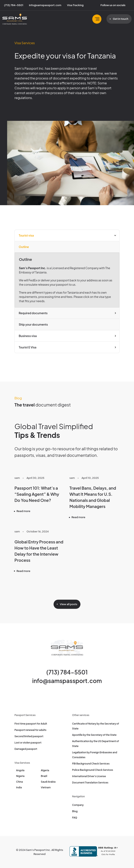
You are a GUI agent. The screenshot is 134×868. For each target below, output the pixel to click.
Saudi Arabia (48, 782)
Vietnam (46, 787)
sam (17, 478)
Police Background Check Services (93, 770)
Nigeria (20, 776)
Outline (24, 247)
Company (78, 805)
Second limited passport (29, 736)
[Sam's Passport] (15, 19)
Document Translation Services (90, 783)
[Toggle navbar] (97, 19)
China (19, 782)
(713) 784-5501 (67, 672)
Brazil (44, 776)
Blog (75, 811)
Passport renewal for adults (30, 730)
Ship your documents (33, 324)
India (19, 787)
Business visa (28, 336)
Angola (20, 770)
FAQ (75, 818)
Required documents (33, 313)
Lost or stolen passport (28, 743)
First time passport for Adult (31, 724)
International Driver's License (89, 776)
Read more (23, 511)
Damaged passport (26, 749)
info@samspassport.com (67, 681)
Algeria (45, 770)
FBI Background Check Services (91, 764)
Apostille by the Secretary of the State (94, 735)
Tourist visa (26, 235)
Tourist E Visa (28, 347)
